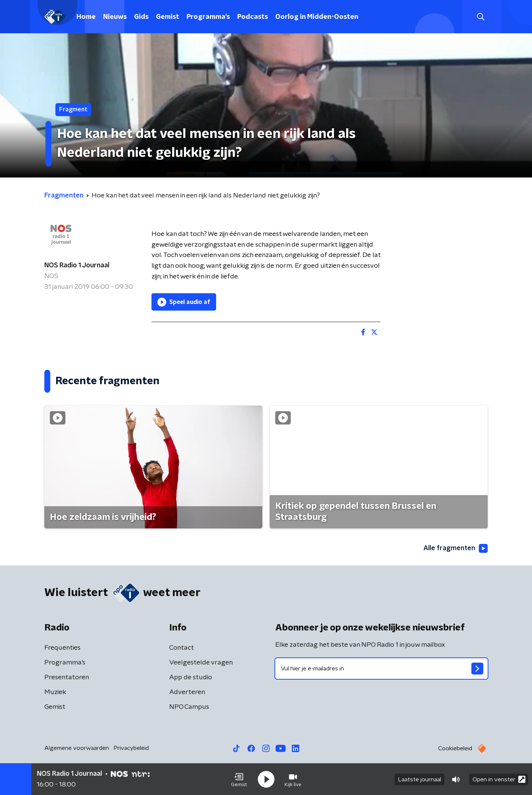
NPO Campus (189, 707)
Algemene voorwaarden (77, 748)
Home (86, 17)
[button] (239, 779)
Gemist (168, 17)
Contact (182, 648)
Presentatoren (67, 677)
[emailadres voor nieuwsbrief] (381, 669)
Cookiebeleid (455, 748)
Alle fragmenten (456, 548)
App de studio (191, 677)
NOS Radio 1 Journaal (77, 265)
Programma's (208, 17)
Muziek (55, 692)
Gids (141, 17)
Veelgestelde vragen (201, 663)
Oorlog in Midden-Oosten (317, 17)
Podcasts (253, 17)
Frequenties (62, 648)
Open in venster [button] (499, 779)
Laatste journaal (420, 779)
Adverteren (187, 692)
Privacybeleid (131, 748)
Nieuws (115, 17)
